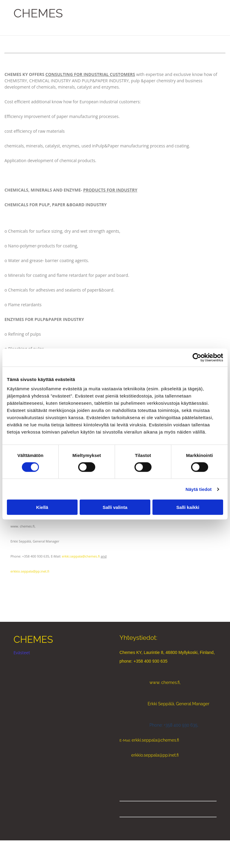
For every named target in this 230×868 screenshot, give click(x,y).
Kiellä (42, 507)
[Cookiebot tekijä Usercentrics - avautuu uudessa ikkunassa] (197, 357)
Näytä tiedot (199, 489)
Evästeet (22, 653)
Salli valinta (115, 507)
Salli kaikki (188, 507)
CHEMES (38, 13)
